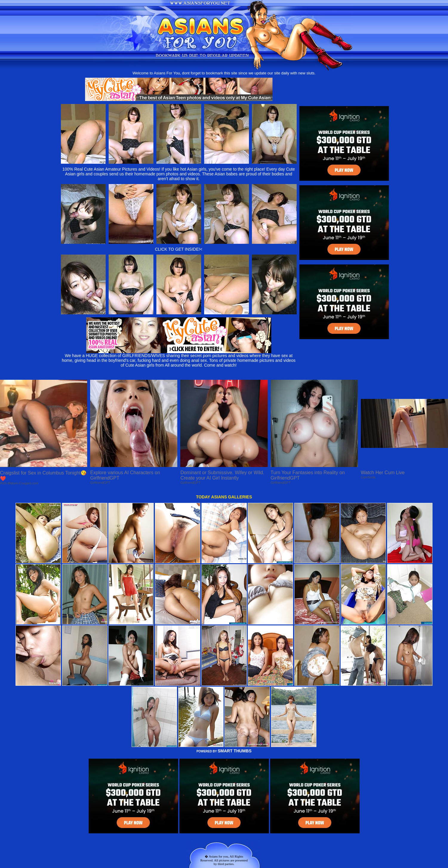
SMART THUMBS (235, 751)
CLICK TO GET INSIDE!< (179, 249)
